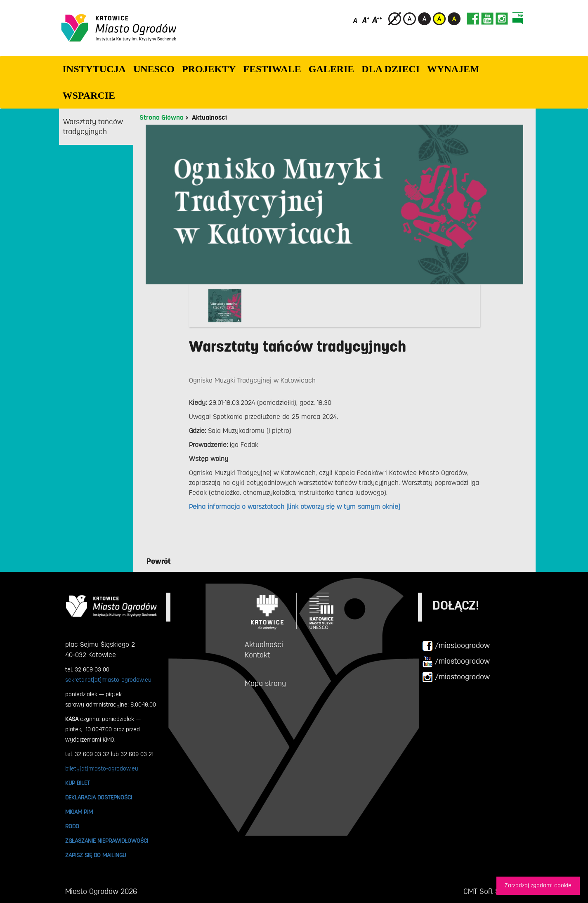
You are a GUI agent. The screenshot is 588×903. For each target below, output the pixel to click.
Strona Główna (162, 118)
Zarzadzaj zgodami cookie (538, 885)
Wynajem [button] (453, 69)
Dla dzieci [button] (391, 69)
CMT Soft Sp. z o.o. (493, 891)
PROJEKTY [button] (209, 69)
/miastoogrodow (456, 646)
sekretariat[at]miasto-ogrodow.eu (108, 680)
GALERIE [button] (332, 69)
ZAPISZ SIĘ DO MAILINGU (96, 855)
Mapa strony (265, 683)
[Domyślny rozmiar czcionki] (356, 20)
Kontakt (257, 655)
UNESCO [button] (154, 69)
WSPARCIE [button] (89, 95)
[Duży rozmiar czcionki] (377, 20)
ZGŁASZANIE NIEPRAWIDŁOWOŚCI (107, 841)
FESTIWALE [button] (272, 69)
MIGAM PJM (79, 812)
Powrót (159, 561)
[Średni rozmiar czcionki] (366, 20)
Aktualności (209, 118)
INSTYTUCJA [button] (94, 69)
